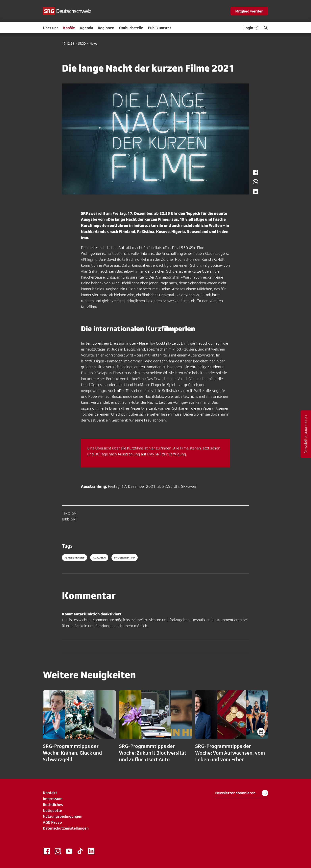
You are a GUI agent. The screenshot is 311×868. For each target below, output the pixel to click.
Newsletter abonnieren (242, 793)
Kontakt (50, 793)
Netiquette (52, 811)
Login (251, 28)
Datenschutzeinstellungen (66, 828)
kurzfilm (99, 558)
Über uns (51, 28)
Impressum (53, 799)
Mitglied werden (249, 11)
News (93, 44)
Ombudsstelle (131, 28)
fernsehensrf (74, 558)
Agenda (86, 28)
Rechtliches (53, 805)
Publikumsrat (160, 28)
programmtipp (125, 558)
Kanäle (69, 28)
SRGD (82, 44)
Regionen (106, 28)
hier (152, 448)
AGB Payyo (52, 822)
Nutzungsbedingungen (63, 816)
